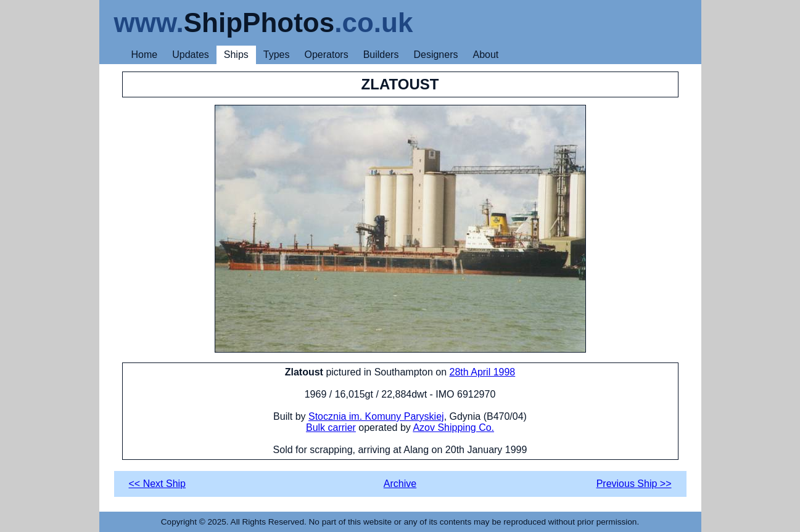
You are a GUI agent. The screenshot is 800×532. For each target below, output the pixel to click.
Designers (435, 55)
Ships (236, 55)
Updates (191, 55)
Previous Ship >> (634, 484)
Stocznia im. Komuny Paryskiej (376, 416)
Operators (327, 55)
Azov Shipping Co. (453, 428)
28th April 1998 (483, 372)
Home (145, 55)
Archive (400, 484)
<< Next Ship (158, 484)
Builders (381, 55)
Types (277, 55)
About (485, 55)
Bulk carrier (331, 428)
